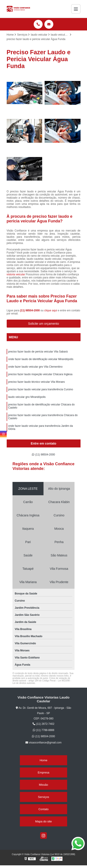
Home (44, 760)
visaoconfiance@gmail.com (43, 743)
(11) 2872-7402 (43, 724)
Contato (43, 809)
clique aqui (51, 310)
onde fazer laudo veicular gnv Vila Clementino (35, 367)
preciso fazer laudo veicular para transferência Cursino (41, 389)
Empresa (43, 772)
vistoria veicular (16, 274)
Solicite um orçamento (44, 324)
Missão (43, 785)
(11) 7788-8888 (43, 730)
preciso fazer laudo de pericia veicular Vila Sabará (38, 352)
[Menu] (76, 9)
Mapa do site (43, 821)
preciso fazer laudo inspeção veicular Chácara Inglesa (40, 374)
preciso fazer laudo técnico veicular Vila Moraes (37, 382)
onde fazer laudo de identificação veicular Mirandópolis (41, 359)
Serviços (43, 797)
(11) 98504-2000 (30, 310)
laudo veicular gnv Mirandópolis (27, 397)
